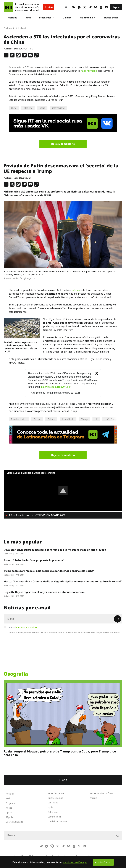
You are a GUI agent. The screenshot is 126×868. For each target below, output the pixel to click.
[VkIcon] (74, 7)
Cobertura (53, 812)
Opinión (67, 18)
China (14, 108)
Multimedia (88, 18)
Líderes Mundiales (14, 822)
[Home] (8, 7)
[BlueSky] (95, 7)
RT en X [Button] (63, 780)
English (68, 856)
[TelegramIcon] (90, 7)
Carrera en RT (54, 817)
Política (51, 419)
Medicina (28, 108)
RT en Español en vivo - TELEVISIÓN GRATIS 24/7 (37, 515)
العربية (45, 856)
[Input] (63, 619)
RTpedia (10, 817)
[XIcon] (85, 7)
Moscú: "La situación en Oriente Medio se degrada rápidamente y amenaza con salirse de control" (63, 581)
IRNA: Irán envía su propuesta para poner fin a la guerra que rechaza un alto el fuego (55, 550)
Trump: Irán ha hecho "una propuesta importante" (34, 560)
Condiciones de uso (57, 821)
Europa (37, 419)
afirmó (76, 290)
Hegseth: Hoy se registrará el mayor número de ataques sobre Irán (44, 592)
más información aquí (75, 862)
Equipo (51, 807)
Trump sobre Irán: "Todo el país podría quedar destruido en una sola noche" (49, 571)
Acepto (23, 627)
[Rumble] (79, 7)
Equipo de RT (111, 18)
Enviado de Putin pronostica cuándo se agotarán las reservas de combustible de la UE (20, 347)
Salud (42, 108)
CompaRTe (19, 856)
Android (93, 798)
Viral (28, 18)
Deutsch (56, 856)
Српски (91, 856)
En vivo (49, 7)
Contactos (53, 803)
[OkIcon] (101, 7)
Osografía (16, 674)
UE (96, 419)
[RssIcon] (79, 846)
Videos (9, 808)
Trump (84, 419)
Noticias (12, 18)
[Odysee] (52, 846)
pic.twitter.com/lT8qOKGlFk (56, 387)
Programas (47, 18)
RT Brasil (33, 856)
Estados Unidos (19, 419)
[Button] (66, 7)
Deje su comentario (63, 144)
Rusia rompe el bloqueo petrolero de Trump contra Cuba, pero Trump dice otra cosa (60, 753)
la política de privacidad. (27, 627)
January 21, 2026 (71, 393)
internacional (59, 108)
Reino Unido (68, 419)
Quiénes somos (55, 798)
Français (80, 856)
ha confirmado (89, 71)
